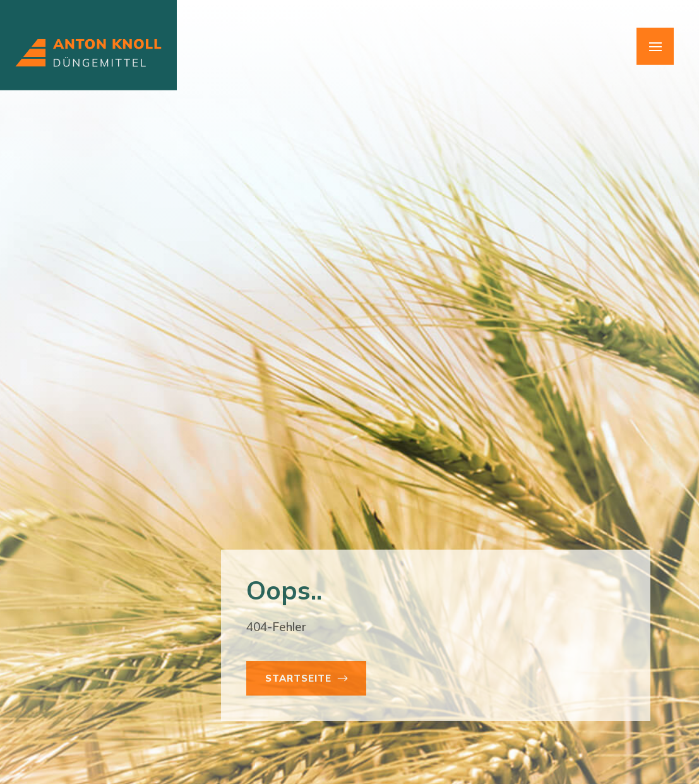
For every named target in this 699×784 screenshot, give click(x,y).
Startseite (298, 678)
